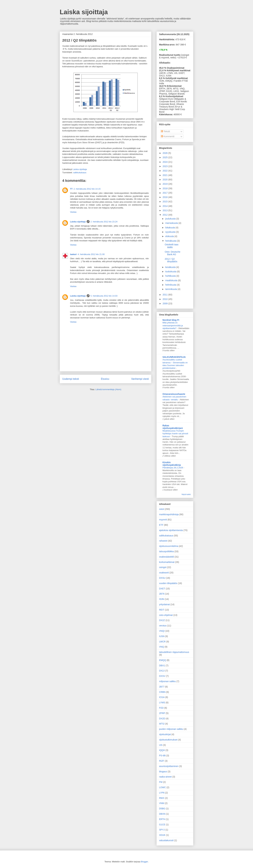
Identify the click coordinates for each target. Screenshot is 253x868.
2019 (165, 184)
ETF (161, 525)
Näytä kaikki (186, 494)
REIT (162, 610)
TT (71, 189)
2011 (165, 295)
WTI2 (162, 724)
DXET (162, 589)
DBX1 (162, 666)
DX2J (162, 671)
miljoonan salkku (167, 681)
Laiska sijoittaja (84, 12)
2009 (165, 304)
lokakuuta (170, 228)
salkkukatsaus (80, 173)
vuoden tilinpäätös (168, 583)
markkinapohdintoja (169, 514)
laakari (73, 254)
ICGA (162, 697)
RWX (162, 798)
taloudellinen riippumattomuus (174, 652)
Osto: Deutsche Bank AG (173, 253)
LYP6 (162, 793)
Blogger (144, 862)
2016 (165, 197)
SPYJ (162, 830)
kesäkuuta (171, 267)
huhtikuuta (171, 276)
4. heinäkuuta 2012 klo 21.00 (91, 254)
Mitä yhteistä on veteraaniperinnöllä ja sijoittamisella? (173, 325)
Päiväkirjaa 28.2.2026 (173, 468)
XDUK (162, 835)
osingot (163, 567)
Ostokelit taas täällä (172, 246)
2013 (165, 210)
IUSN (162, 636)
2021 (165, 175)
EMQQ (163, 660)
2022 (165, 171)
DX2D (162, 719)
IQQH (162, 750)
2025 (165, 157)
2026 (165, 153)
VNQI (162, 631)
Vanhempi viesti (140, 379)
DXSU (162, 578)
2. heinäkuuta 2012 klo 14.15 (87, 189)
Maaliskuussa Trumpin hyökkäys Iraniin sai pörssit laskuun (175, 434)
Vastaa (73, 212)
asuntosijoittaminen (169, 766)
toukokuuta (171, 272)
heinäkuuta (171, 241)
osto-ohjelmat (166, 615)
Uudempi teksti (71, 379)
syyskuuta (171, 232)
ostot (162, 509)
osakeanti (164, 573)
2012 (165, 215)
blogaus (163, 772)
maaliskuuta (172, 280)
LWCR (162, 642)
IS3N (162, 599)
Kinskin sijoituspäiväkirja (172, 464)
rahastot (163, 541)
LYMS (162, 703)
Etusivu (105, 379)
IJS (161, 745)
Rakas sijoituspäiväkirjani (173, 427)
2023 (165, 166)
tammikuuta (171, 289)
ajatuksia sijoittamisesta (171, 530)
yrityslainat (164, 604)
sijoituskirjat (165, 734)
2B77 (162, 687)
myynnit (163, 520)
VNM (162, 803)
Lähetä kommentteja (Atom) (108, 389)
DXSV (162, 676)
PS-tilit (162, 756)
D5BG (162, 809)
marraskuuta (172, 223)
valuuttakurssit (166, 840)
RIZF (162, 761)
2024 (165, 162)
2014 (165, 206)
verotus (163, 626)
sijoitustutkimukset (168, 740)
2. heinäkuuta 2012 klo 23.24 (104, 222)
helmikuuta (171, 285)
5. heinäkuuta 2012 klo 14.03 (104, 296)
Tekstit (165, 131)
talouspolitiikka (166, 551)
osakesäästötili (167, 557)
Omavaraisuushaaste (174, 394)
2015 (165, 202)
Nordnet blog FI (171, 320)
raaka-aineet (165, 777)
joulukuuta (171, 219)
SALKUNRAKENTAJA (174, 357)
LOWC (162, 787)
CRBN (162, 692)
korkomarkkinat (167, 562)
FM (161, 782)
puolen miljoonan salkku (171, 729)
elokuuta (170, 236)
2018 (165, 188)
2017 (165, 193)
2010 (165, 299)
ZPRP (162, 713)
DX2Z (162, 620)
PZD (161, 708)
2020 (165, 180)
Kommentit (168, 136)
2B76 (162, 594)
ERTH (162, 819)
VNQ (162, 647)
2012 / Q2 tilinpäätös (171, 260)
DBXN (162, 814)
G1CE (162, 825)
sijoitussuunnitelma (169, 546)
